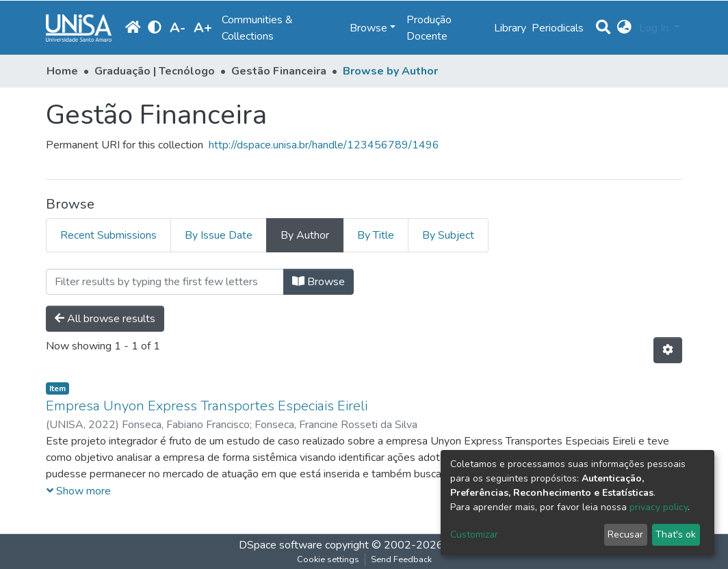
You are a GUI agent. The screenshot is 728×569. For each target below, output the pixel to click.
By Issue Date (219, 235)
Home (62, 71)
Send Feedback (401, 559)
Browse (318, 282)
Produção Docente (429, 28)
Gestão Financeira (279, 71)
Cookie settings (328, 559)
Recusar (625, 534)
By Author (305, 235)
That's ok (676, 534)
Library (510, 28)
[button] (624, 28)
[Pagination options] (668, 350)
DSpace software (281, 545)
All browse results (105, 319)
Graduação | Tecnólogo (155, 71)
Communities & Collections (257, 28)
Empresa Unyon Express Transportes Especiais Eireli (207, 406)
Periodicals (558, 28)
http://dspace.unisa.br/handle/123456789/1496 (324, 145)
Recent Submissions (108, 235)
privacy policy (659, 507)
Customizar (474, 534)
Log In (655, 28)
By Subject (448, 235)
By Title (376, 235)
